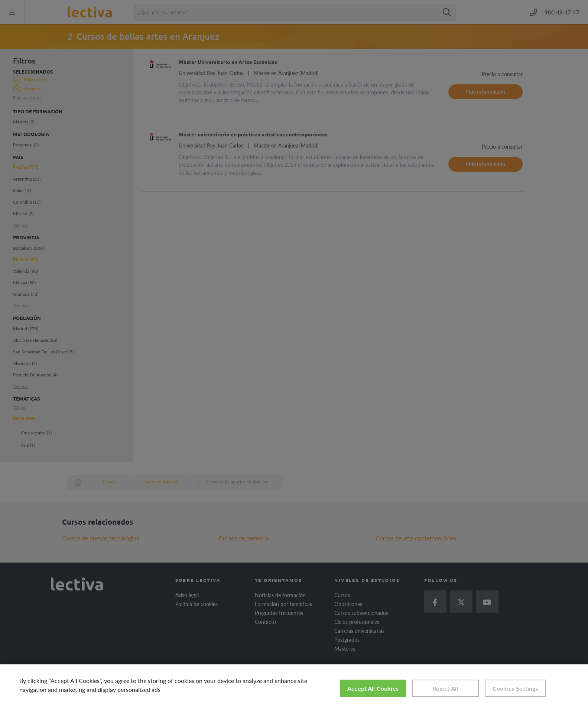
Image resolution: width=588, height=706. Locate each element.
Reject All (446, 688)
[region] (294, 685)
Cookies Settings (515, 688)
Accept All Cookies (373, 688)
